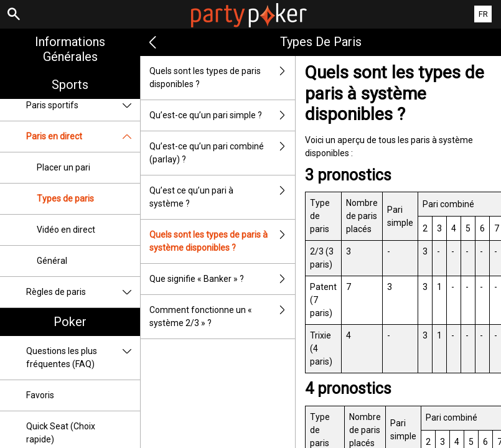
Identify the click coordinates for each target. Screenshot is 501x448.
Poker (70, 322)
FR (483, 14)
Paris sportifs (83, 105)
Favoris (40, 395)
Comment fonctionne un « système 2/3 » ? (222, 317)
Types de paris (65, 198)
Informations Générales (70, 49)
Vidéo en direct (66, 230)
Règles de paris (83, 292)
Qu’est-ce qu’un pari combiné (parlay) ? (222, 153)
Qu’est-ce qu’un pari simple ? (222, 115)
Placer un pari (63, 167)
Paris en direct (83, 137)
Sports (70, 85)
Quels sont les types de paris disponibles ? (222, 78)
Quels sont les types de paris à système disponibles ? (222, 241)
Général (52, 261)
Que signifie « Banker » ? (222, 279)
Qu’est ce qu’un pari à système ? (222, 197)
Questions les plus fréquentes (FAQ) (83, 358)
